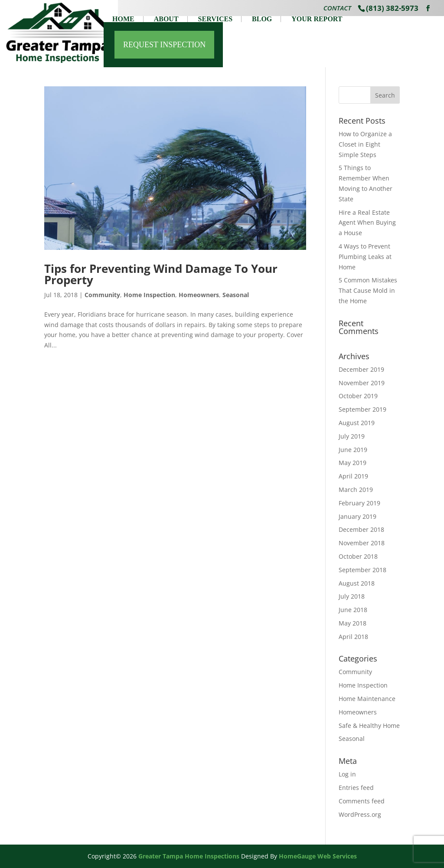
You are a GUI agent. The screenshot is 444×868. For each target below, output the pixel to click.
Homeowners (199, 295)
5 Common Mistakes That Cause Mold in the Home (368, 290)
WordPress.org (360, 814)
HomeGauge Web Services (318, 856)
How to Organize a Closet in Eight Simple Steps (365, 144)
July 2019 (352, 436)
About (166, 19)
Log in (347, 774)
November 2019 (362, 383)
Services (215, 19)
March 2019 (356, 490)
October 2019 (358, 396)
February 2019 (359, 503)
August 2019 (357, 423)
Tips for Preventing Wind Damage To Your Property (161, 274)
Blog (262, 19)
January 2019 (357, 516)
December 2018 (361, 529)
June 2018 (353, 610)
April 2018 (353, 637)
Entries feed (356, 788)
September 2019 (362, 409)
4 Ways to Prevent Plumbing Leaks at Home (365, 257)
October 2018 (358, 556)
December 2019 (361, 369)
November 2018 (362, 543)
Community (102, 295)
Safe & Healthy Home (369, 726)
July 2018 (352, 596)
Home (123, 19)
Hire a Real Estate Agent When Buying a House (367, 223)
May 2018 (353, 623)
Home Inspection (149, 295)
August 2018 (357, 583)
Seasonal (236, 295)
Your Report (317, 19)
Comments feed (362, 801)
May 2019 (353, 463)
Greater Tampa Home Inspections (189, 856)
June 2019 (353, 450)
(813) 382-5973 (392, 8)
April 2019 (353, 476)
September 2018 (362, 570)
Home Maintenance (367, 699)
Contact (337, 9)
